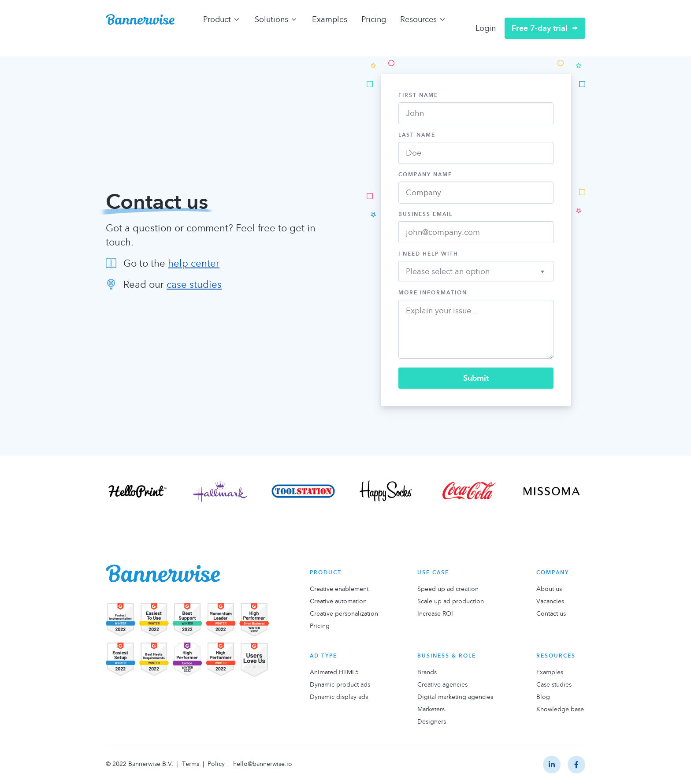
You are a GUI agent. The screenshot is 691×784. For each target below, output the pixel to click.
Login (486, 28)
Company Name (425, 175)
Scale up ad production (451, 601)
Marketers (431, 709)
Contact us (551, 613)
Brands (427, 672)
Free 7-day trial (540, 28)
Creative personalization (344, 613)
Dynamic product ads (340, 684)
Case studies (554, 684)
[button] (476, 270)
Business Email (425, 214)
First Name (418, 95)
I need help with (428, 254)
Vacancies (550, 601)
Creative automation (338, 601)
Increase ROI (435, 613)
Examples (330, 19)
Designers (432, 721)
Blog (543, 697)
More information (433, 293)
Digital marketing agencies (455, 697)
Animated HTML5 (334, 672)
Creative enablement (339, 589)
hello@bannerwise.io (263, 764)
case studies (194, 284)
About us (549, 589)
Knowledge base (560, 709)
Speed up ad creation (448, 589)
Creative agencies (442, 684)
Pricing (374, 19)
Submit (476, 378)
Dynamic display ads (339, 697)
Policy (216, 764)
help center (194, 263)
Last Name (417, 135)
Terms (191, 764)
